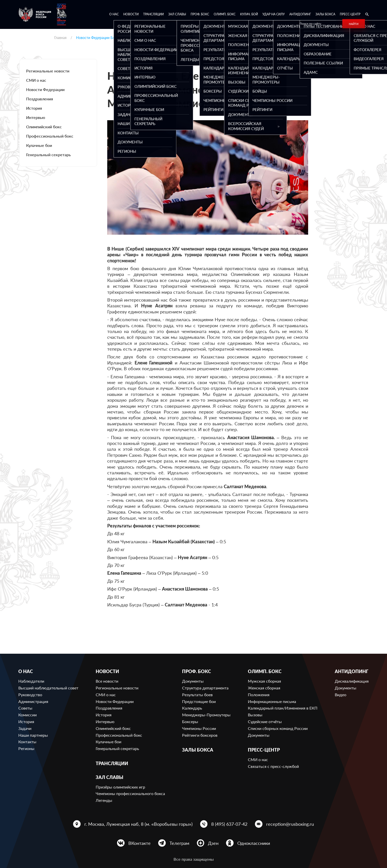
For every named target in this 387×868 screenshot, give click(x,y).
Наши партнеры (33, 735)
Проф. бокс (200, 14)
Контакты (27, 742)
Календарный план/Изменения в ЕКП (283, 708)
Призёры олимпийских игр (120, 787)
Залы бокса (325, 14)
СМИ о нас (36, 80)
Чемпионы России (199, 728)
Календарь (192, 708)
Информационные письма (272, 701)
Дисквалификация (352, 681)
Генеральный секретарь (48, 155)
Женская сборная (264, 688)
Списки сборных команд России (278, 728)
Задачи (25, 728)
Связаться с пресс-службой (273, 766)
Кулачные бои (39, 145)
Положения (259, 695)
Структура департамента (205, 688)
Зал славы (177, 14)
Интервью (36, 117)
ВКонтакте (140, 843)
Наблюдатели (31, 681)
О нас (114, 14)
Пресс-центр (350, 14)
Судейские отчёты (265, 721)
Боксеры (190, 721)
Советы (25, 708)
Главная (60, 38)
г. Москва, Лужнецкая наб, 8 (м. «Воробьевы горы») (139, 824)
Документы (193, 681)
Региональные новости (48, 71)
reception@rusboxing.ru (290, 824)
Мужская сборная (264, 681)
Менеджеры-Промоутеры (206, 715)
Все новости (107, 681)
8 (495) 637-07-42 (229, 824)
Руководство (30, 695)
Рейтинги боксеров (200, 735)
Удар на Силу (274, 14)
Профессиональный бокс (50, 136)
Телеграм (179, 843)
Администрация (33, 701)
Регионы (26, 748)
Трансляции (153, 14)
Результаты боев (197, 695)
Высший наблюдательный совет (48, 688)
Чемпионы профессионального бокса (130, 793)
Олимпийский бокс (44, 127)
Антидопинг (300, 14)
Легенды (104, 800)
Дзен (213, 843)
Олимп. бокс (225, 14)
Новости (131, 14)
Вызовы (255, 715)
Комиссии (27, 715)
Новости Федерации (45, 89)
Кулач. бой (249, 14)
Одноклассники (254, 843)
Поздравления (40, 99)
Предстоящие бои (199, 701)
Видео (341, 695)
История (34, 108)
